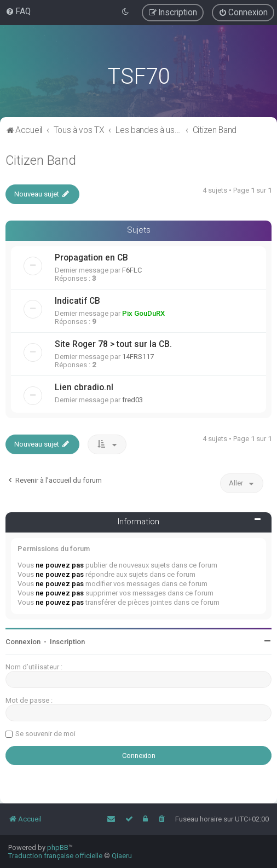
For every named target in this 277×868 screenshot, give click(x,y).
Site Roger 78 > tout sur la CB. (113, 344)
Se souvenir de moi (45, 734)
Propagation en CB (91, 258)
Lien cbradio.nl (84, 387)
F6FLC (132, 270)
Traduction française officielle (55, 856)
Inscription (67, 642)
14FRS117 (138, 357)
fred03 (132, 400)
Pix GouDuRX (143, 313)
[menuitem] (18, 11)
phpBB (58, 847)
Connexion (23, 642)
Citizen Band (41, 160)
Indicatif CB (77, 301)
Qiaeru (122, 856)
